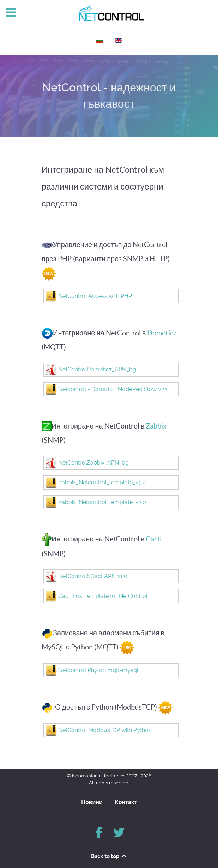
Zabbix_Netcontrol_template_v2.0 (102, 502)
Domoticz (162, 333)
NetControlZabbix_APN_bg (93, 463)
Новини (92, 802)
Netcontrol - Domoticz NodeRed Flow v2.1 (113, 389)
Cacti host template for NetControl (103, 596)
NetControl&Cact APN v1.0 (93, 576)
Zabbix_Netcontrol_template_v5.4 (102, 482)
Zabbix (156, 426)
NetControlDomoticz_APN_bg (97, 369)
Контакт (126, 802)
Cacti (154, 539)
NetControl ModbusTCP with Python (105, 730)
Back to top (109, 856)
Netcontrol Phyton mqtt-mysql (98, 670)
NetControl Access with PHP (95, 296)
